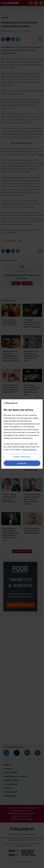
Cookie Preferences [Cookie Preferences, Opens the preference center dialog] (22, 457)
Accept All (22, 463)
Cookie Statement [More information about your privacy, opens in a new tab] (29, 449)
